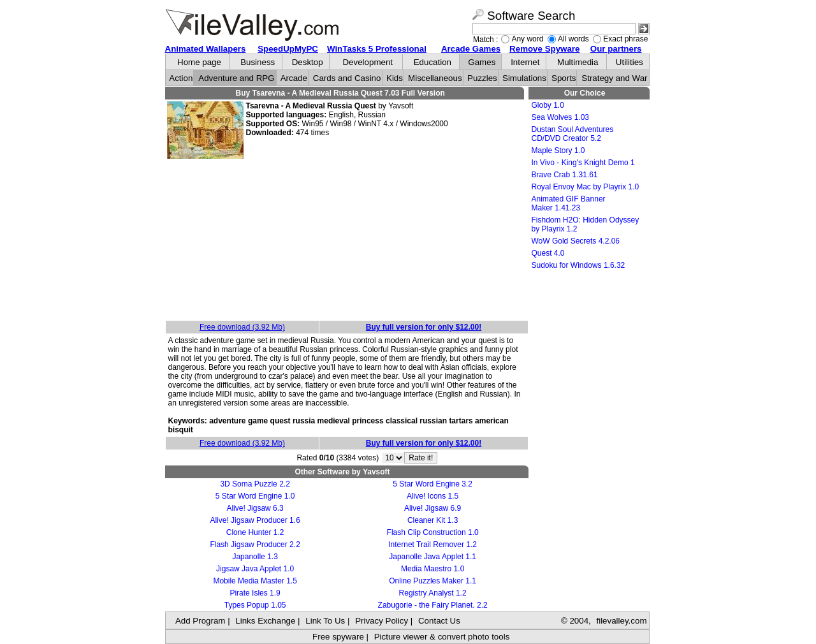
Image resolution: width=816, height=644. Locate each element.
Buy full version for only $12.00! (424, 327)
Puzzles (482, 78)
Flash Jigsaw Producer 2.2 (255, 545)
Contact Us (439, 621)
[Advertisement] (347, 240)
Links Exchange (265, 621)
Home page (199, 62)
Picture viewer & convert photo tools (442, 637)
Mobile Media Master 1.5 (255, 581)
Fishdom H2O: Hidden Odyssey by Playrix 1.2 (586, 224)
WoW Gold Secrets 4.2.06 (576, 241)
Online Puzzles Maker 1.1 (433, 581)
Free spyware (338, 637)
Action (181, 78)
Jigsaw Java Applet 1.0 (255, 569)
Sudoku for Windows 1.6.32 (579, 265)
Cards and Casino (347, 78)
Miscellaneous (435, 78)
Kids (395, 78)
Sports (564, 78)
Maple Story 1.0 (558, 150)
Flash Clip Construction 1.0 (433, 532)
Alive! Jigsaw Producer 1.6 (255, 520)
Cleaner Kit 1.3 (433, 520)
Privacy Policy (382, 621)
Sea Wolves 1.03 (561, 117)
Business (258, 62)
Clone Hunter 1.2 (255, 532)
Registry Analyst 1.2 (433, 593)
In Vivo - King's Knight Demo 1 (583, 163)
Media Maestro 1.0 (433, 569)
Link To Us (325, 621)
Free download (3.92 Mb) (242, 327)
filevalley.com (621, 621)
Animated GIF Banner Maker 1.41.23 (569, 203)
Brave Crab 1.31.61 (565, 175)
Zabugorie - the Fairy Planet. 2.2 (433, 605)
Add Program (200, 621)
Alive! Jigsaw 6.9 (433, 508)
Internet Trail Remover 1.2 (433, 545)
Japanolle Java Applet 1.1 (433, 557)
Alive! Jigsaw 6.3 (255, 508)
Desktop (308, 62)
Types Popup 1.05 (255, 605)
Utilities (630, 62)
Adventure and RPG (236, 78)
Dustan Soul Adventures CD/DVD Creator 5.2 (573, 134)
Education (433, 62)
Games (482, 62)
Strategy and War (614, 78)
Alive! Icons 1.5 (433, 496)
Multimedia (578, 62)
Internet (525, 62)
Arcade (294, 78)
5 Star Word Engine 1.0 (255, 496)
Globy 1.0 (548, 105)
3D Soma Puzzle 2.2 (255, 484)
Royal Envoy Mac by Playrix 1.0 (586, 187)
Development (368, 62)
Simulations (524, 78)
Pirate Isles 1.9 (255, 593)
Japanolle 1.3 (255, 557)
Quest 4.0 (548, 253)
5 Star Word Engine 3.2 (433, 484)
